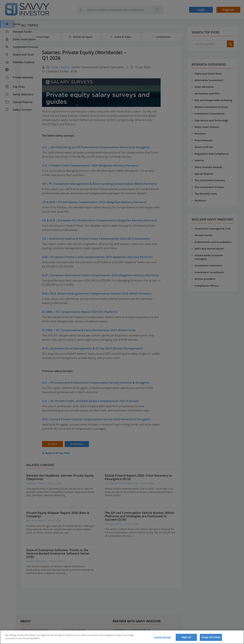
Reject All (186, 637)
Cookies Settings (162, 637)
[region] (122, 637)
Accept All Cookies (211, 637)
